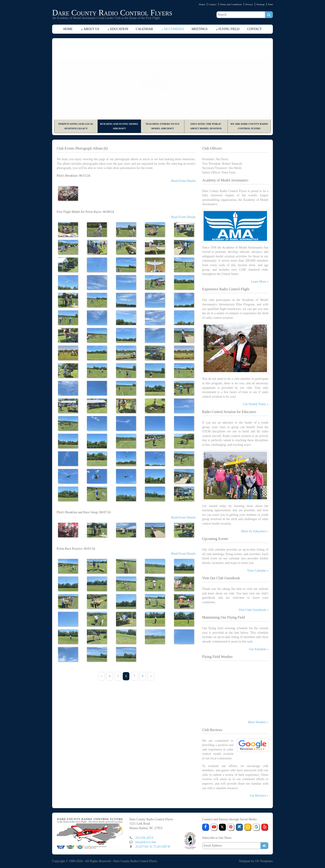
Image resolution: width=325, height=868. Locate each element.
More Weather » (258, 722)
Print (270, 4)
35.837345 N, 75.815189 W (153, 847)
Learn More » (260, 282)
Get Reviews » (259, 796)
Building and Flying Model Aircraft (119, 126)
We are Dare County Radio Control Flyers (249, 126)
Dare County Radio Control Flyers (112, 13)
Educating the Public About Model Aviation (206, 126)
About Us (91, 29)
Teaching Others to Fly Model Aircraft (162, 126)
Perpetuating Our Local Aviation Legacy (76, 126)
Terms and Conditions (231, 4)
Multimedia (174, 29)
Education (119, 29)
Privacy (249, 4)
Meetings (200, 29)
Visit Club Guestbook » (253, 610)
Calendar (144, 29)
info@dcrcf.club (146, 842)
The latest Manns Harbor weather (235, 715)
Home (202, 4)
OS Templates (264, 861)
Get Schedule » (259, 649)
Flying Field (229, 29)
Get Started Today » (256, 404)
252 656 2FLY (144, 838)
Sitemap (261, 4)
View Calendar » (258, 571)
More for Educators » (255, 531)
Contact (212, 4)
